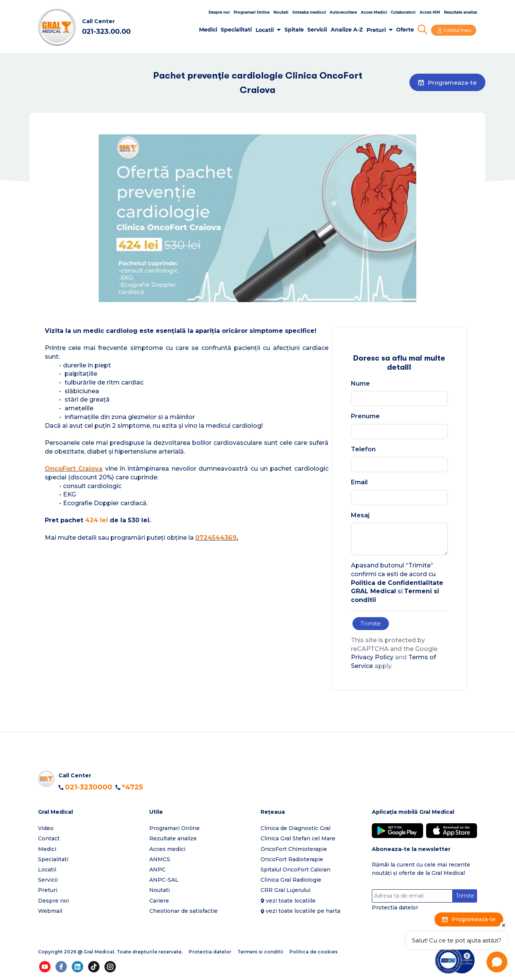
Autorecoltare (343, 12)
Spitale (295, 30)
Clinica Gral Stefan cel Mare (298, 839)
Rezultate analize (460, 12)
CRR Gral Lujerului (285, 890)
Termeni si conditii (260, 952)
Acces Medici (374, 12)
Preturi (377, 30)
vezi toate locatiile (291, 901)
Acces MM (430, 12)
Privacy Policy (372, 658)
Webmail (50, 911)
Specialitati (237, 30)
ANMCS (160, 859)
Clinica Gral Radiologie (291, 880)
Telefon (363, 449)
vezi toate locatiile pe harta (303, 911)
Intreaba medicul (309, 12)
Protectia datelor (395, 908)
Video (46, 829)
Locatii (266, 30)
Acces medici (167, 849)
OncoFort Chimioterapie (294, 849)
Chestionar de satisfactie (183, 911)
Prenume (365, 416)
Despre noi (219, 12)
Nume (360, 384)
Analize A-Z (348, 30)
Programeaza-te (445, 83)
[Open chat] (497, 962)
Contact (49, 839)
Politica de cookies (314, 952)
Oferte (406, 30)
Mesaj (360, 515)
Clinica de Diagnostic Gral (295, 829)
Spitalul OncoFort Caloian (295, 870)
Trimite (371, 623)
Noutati (281, 12)
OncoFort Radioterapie (292, 859)
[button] (91, 812)
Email (359, 482)
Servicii (318, 30)
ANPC (157, 870)
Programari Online (252, 12)
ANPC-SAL (164, 880)
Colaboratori (403, 12)
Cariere (159, 901)
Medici (209, 30)
